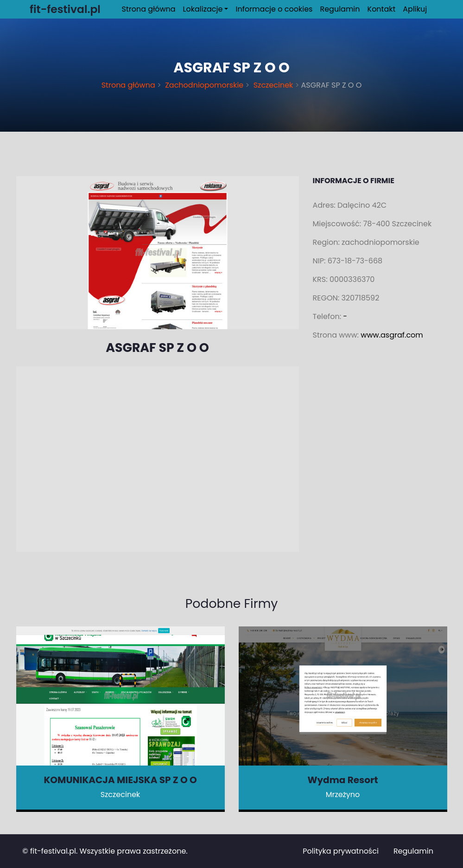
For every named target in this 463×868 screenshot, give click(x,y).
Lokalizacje (203, 9)
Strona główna (149, 9)
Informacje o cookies (274, 9)
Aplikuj (415, 9)
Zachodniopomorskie (204, 85)
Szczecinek (273, 85)
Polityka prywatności (341, 851)
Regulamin (340, 9)
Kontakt (382, 9)
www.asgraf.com (392, 335)
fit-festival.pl (53, 851)
